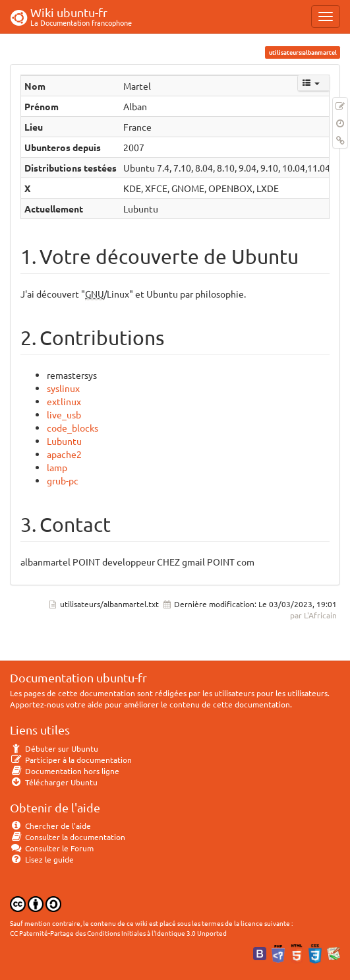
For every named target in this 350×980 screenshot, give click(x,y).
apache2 (64, 454)
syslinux (63, 388)
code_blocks (73, 428)
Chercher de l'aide (50, 826)
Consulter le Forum (52, 848)
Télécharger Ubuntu (54, 782)
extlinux (64, 401)
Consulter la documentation (68, 837)
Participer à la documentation (71, 760)
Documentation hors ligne (65, 771)
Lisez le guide (42, 859)
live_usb (64, 414)
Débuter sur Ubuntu (54, 748)
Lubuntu (64, 441)
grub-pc (63, 480)
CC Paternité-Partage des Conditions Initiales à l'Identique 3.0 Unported (118, 933)
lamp (57, 467)
